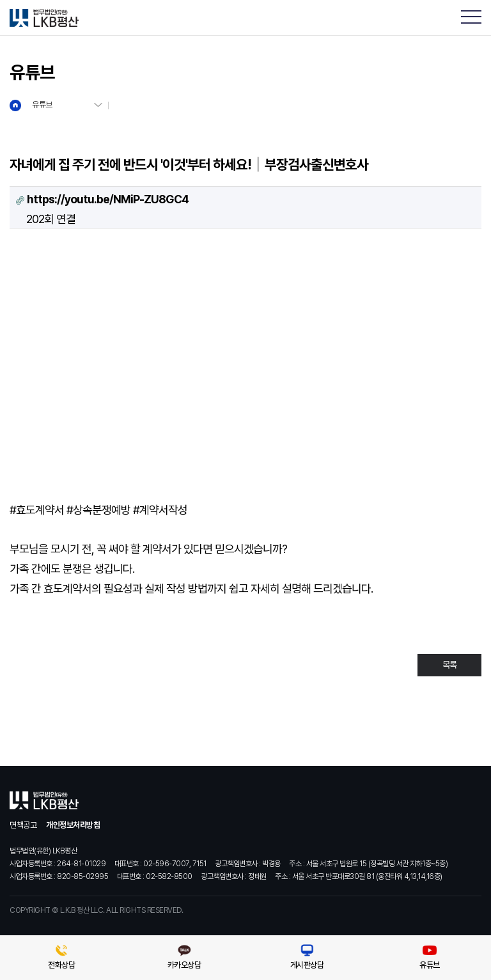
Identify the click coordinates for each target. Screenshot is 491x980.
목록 (449, 665)
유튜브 (42, 105)
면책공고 (23, 825)
